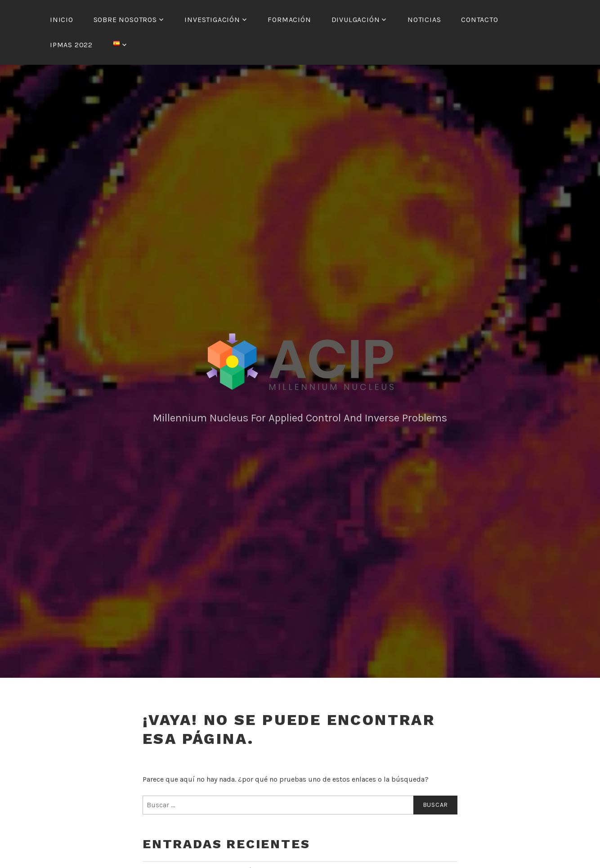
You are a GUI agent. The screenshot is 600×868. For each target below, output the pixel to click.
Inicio (62, 20)
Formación (289, 20)
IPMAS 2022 (71, 45)
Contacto (479, 20)
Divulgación (356, 20)
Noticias (424, 20)
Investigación (212, 20)
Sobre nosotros (125, 20)
